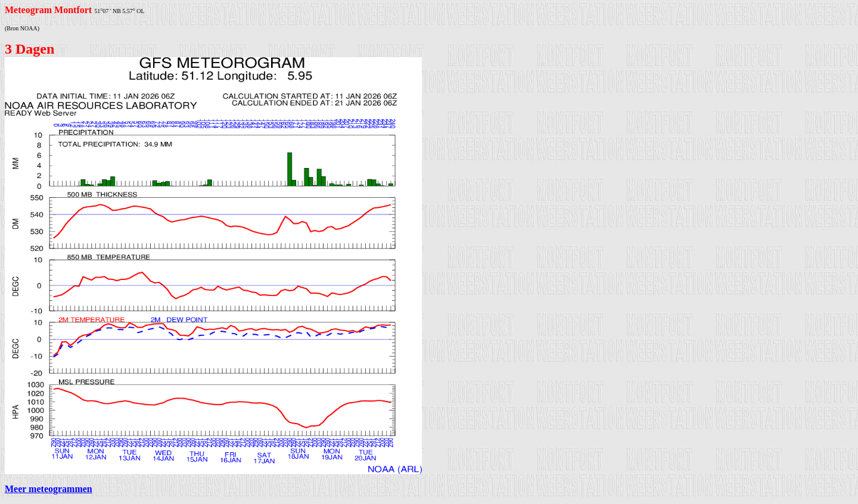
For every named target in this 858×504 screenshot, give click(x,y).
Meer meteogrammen (49, 489)
